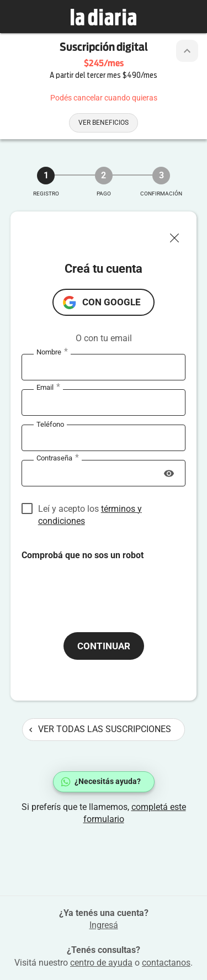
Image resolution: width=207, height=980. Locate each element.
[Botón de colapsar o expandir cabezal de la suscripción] (187, 51)
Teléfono (50, 424)
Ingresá (104, 925)
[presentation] (105, 583)
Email (48, 388)
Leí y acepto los (90, 509)
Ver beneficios (104, 123)
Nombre (52, 352)
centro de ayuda (101, 963)
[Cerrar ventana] (179, 235)
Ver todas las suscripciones (100, 729)
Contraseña (58, 458)
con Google (112, 302)
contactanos (166, 963)
